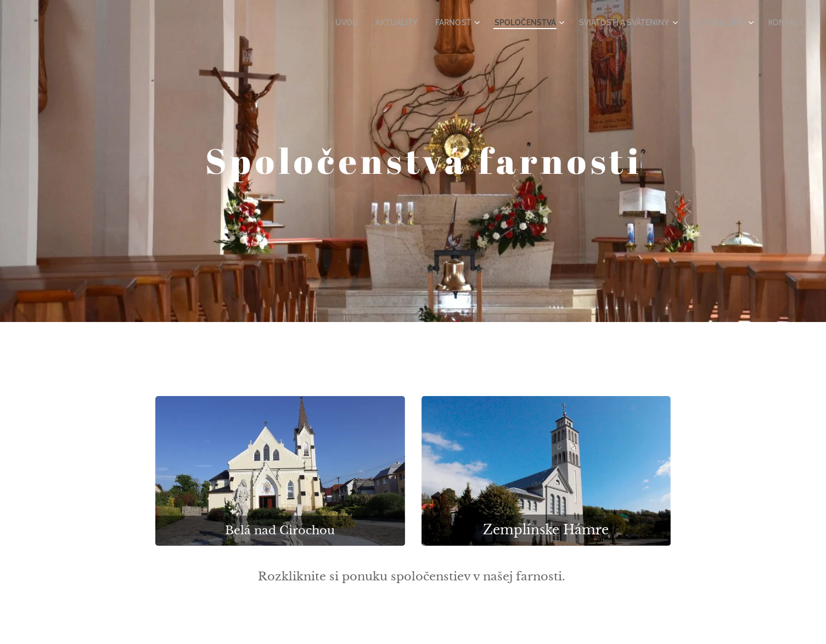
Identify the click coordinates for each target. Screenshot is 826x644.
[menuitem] (377, 22)
